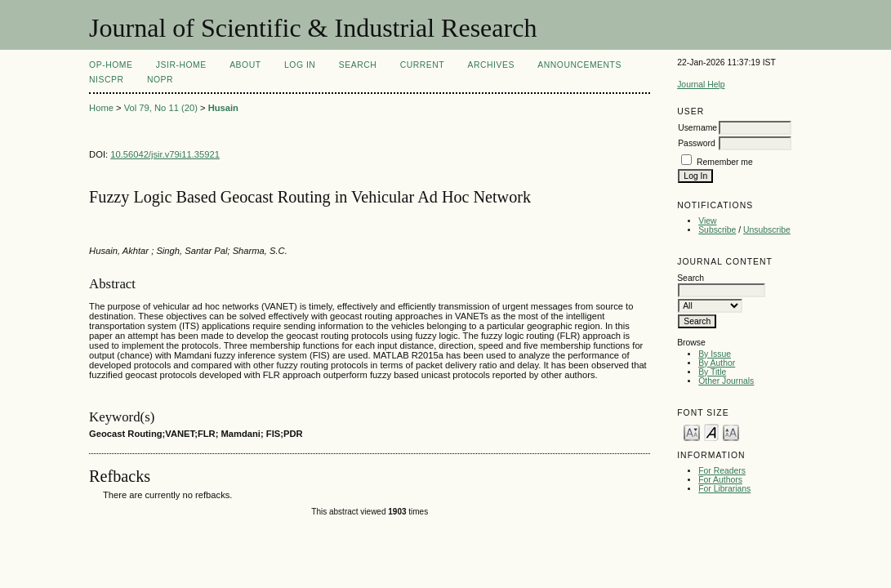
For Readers (722, 471)
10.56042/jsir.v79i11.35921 (165, 154)
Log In (300, 65)
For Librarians (724, 489)
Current (422, 65)
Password (697, 143)
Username (697, 128)
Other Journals (726, 381)
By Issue (715, 354)
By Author (717, 363)
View (707, 221)
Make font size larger (731, 432)
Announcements (579, 65)
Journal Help (701, 85)
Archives (491, 65)
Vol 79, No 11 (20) (161, 108)
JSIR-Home (181, 65)
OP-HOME (111, 65)
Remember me (725, 162)
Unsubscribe (767, 230)
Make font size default (711, 432)
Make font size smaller (692, 432)
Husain (223, 108)
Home (101, 108)
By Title (712, 372)
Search (358, 65)
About (245, 65)
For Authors (720, 480)
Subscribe (717, 230)
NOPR (160, 80)
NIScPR (106, 80)
